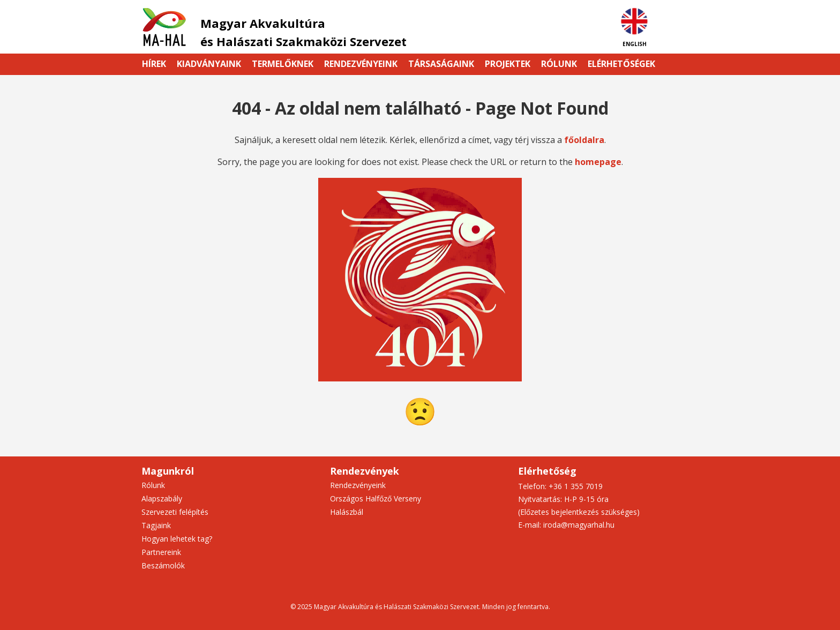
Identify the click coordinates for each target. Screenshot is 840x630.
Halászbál (347, 512)
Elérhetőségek (621, 64)
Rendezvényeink (361, 64)
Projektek (508, 64)
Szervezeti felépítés (175, 512)
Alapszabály (162, 498)
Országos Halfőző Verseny (376, 498)
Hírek (154, 64)
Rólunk (559, 64)
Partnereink (161, 552)
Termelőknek (283, 64)
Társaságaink (441, 64)
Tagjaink (156, 525)
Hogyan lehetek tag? (177, 539)
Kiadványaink (209, 64)
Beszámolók (163, 565)
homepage (598, 162)
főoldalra (584, 140)
